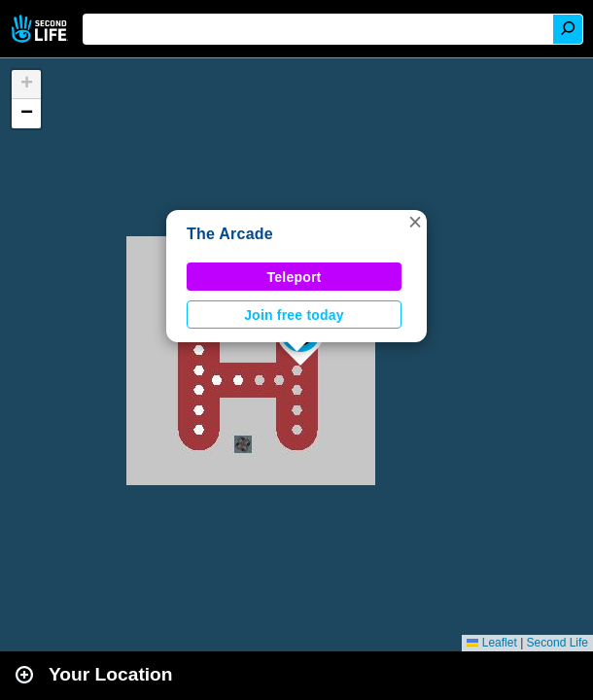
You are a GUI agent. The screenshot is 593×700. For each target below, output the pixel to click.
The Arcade (230, 234)
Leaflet (491, 643)
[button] (415, 222)
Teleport (295, 277)
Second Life (41, 29)
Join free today (294, 315)
